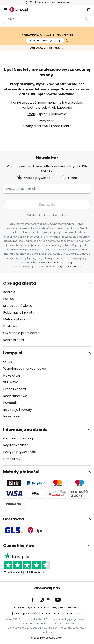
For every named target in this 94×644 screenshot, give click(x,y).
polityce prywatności (68, 267)
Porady (26, 410)
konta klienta (61, 126)
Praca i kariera (14, 389)
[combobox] (47, 19)
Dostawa (10, 326)
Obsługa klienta (19, 283)
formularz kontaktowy (59, 262)
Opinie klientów (19, 545)
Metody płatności (17, 319)
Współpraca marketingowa (25, 369)
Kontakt (9, 292)
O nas (8, 362)
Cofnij (32, 114)
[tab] (47, 312)
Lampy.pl (13, 353)
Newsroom (12, 416)
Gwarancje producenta (21, 333)
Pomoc (9, 299)
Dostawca (14, 519)
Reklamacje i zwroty (19, 312)
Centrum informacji (18, 438)
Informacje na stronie (25, 430)
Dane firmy (12, 459)
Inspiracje (11, 410)
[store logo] (21, 9)
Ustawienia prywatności (27, 608)
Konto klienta (13, 340)
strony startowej (36, 126)
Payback (10, 403)
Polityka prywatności (19, 452)
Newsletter (12, 375)
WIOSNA (45, 40)
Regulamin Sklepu (17, 445)
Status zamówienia (18, 306)
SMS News (11, 382)
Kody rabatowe (15, 396)
